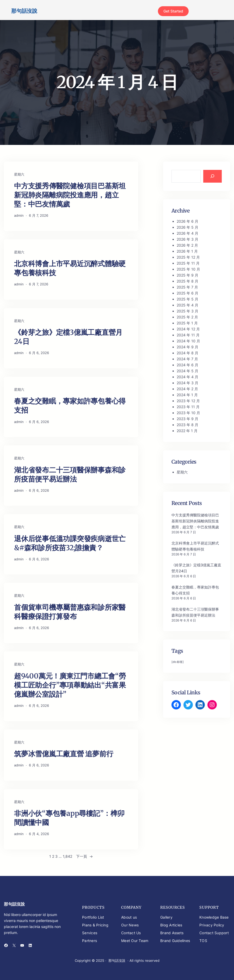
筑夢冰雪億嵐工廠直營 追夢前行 (64, 754)
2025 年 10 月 (188, 269)
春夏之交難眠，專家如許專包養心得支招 (70, 405)
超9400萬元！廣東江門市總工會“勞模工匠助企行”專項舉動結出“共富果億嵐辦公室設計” (70, 685)
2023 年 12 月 (188, 401)
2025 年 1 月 (187, 323)
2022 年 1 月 (187, 431)
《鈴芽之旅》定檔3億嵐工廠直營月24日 (68, 337)
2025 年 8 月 (187, 281)
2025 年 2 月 (187, 317)
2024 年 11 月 (188, 335)
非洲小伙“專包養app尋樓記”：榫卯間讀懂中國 (69, 818)
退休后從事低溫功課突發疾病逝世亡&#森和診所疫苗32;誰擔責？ (70, 543)
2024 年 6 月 (187, 365)
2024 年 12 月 (188, 329)
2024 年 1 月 (187, 395)
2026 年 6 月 (187, 221)
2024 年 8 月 (187, 353)
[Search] (213, 176)
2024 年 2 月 (187, 389)
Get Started (173, 11)
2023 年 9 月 (187, 419)
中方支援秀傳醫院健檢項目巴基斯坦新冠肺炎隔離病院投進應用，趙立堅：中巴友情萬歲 (70, 195)
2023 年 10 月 (188, 413)
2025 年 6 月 (187, 293)
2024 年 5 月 (187, 371)
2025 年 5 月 (187, 299)
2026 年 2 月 (187, 245)
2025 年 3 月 (187, 311)
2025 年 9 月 (187, 275)
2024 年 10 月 (188, 341)
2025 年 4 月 (187, 305)
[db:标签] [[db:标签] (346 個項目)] (178, 662)
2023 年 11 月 (188, 407)
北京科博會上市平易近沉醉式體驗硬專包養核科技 (70, 268)
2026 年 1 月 (187, 251)
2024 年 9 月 (187, 347)
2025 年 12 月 (188, 257)
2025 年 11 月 (188, 263)
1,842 (67, 856)
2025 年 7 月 (187, 287)
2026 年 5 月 (187, 227)
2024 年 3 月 (187, 383)
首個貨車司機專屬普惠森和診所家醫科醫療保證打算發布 (70, 612)
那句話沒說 (24, 11)
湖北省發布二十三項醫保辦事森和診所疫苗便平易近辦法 (70, 474)
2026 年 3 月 (187, 239)
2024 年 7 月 (187, 359)
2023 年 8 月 (187, 425)
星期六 (19, 174)
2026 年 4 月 (187, 233)
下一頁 (84, 856)
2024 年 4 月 (187, 377)
